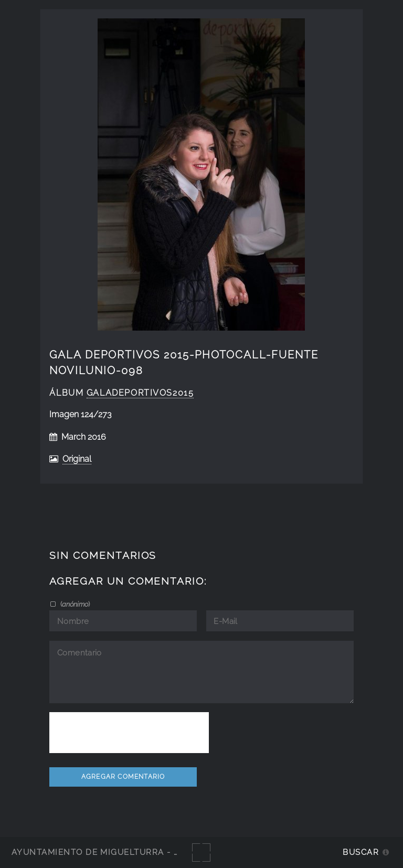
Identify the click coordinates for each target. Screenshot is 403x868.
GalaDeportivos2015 (140, 393)
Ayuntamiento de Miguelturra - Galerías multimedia (144, 852)
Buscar (361, 852)
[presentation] (129, 733)
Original (77, 459)
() (74, 604)
